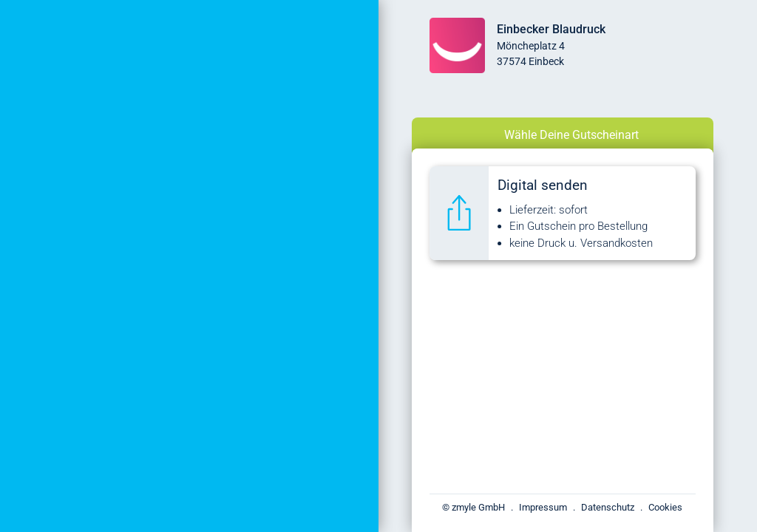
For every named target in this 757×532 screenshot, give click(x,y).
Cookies (665, 507)
